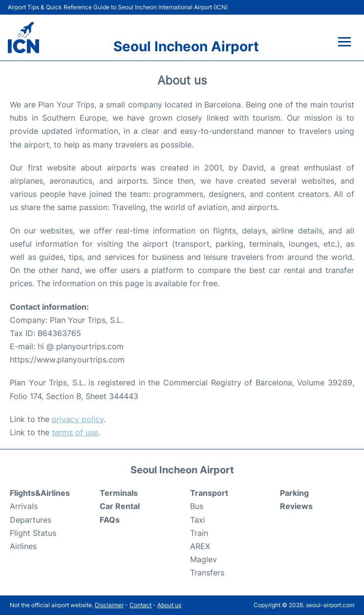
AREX (200, 546)
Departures (31, 520)
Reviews (296, 506)
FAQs (110, 520)
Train (199, 533)
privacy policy (78, 419)
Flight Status (33, 533)
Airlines (23, 546)
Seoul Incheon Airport (186, 46)
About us (169, 605)
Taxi (198, 520)
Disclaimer (109, 605)
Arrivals (24, 506)
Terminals (119, 493)
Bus (197, 506)
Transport (209, 493)
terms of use (75, 432)
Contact (140, 605)
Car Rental (120, 506)
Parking (294, 493)
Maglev (203, 559)
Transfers (207, 573)
